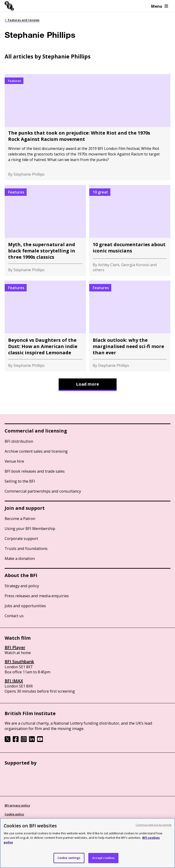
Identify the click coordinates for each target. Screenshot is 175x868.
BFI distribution (19, 441)
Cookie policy (14, 814)
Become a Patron (20, 518)
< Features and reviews (22, 20)
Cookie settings (69, 858)
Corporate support (21, 538)
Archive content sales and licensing (36, 451)
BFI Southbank (19, 661)
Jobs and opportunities (25, 606)
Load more (87, 384)
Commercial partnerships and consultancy (43, 491)
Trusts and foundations (26, 548)
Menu (160, 6)
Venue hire (14, 461)
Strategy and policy (22, 586)
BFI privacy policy (17, 805)
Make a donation (20, 558)
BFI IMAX (14, 681)
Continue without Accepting (153, 825)
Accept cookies (103, 858)
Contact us (14, 616)
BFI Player (15, 647)
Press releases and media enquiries (37, 596)
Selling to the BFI (20, 481)
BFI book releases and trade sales (35, 471)
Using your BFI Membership (30, 528)
